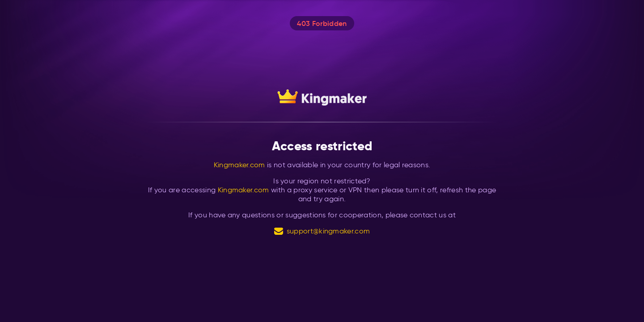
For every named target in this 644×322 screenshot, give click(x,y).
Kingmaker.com (239, 165)
